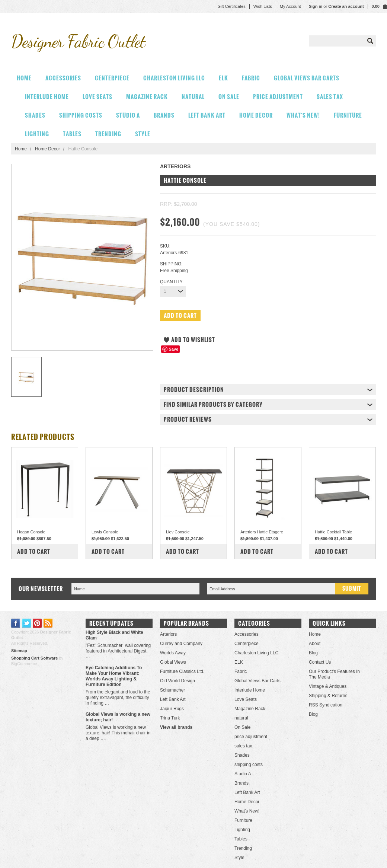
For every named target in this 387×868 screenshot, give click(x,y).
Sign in (316, 6)
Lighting (37, 134)
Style (143, 134)
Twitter (27, 623)
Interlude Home (47, 97)
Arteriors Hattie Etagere (262, 532)
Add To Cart (34, 551)
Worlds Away (173, 653)
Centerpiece (112, 78)
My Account (290, 6)
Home (21, 149)
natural (193, 97)
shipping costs (81, 115)
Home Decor (256, 115)
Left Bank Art (207, 115)
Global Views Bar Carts (307, 78)
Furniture (348, 115)
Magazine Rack (147, 97)
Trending (108, 134)
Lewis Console (105, 532)
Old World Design (177, 681)
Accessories (63, 78)
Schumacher (172, 690)
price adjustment (278, 97)
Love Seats (97, 97)
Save (173, 349)
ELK (223, 78)
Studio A (128, 115)
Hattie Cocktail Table (333, 532)
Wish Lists (263, 6)
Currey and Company (181, 644)
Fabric (251, 78)
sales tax (330, 97)
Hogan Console (31, 532)
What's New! (303, 115)
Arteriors (168, 634)
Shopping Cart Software (34, 658)
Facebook (16, 623)
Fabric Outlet (78, 41)
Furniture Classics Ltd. (182, 671)
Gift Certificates (231, 6)
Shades (35, 115)
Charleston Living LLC (174, 78)
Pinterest (37, 623)
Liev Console (178, 532)
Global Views (173, 662)
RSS (48, 623)
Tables (72, 134)
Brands (164, 115)
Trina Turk (170, 718)
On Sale (229, 97)
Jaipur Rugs (172, 709)
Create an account (346, 6)
